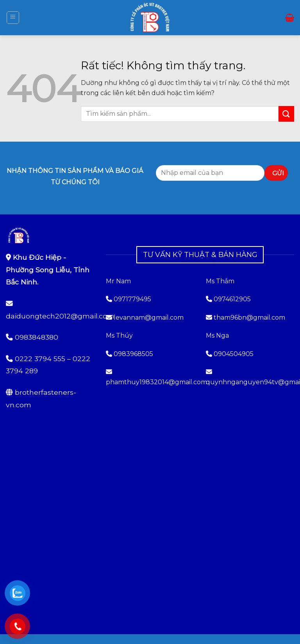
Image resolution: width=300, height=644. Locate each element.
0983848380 (37, 337)
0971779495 (129, 299)
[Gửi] (286, 114)
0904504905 (234, 354)
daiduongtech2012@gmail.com (60, 316)
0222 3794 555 (40, 359)
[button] (13, 18)
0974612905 (232, 299)
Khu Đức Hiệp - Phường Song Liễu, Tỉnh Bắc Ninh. (48, 270)
